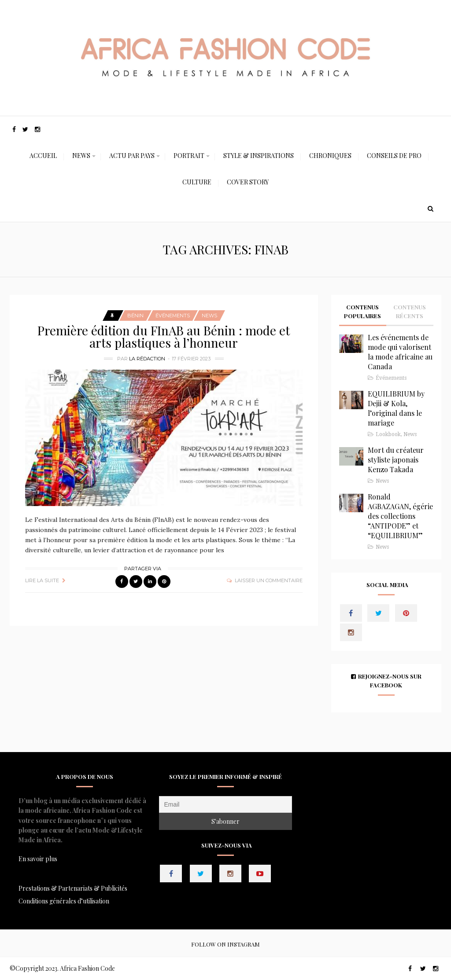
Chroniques (330, 156)
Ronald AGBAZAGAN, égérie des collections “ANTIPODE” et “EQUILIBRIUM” (400, 516)
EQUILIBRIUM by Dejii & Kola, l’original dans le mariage (396, 408)
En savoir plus (38, 859)
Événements (173, 316)
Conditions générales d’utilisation (64, 901)
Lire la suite (42, 580)
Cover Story (248, 182)
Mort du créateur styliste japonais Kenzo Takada (396, 460)
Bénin (135, 316)
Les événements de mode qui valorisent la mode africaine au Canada (400, 352)
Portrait (189, 156)
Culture (197, 182)
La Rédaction (147, 359)
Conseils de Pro (394, 156)
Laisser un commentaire (269, 580)
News (81, 156)
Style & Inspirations (259, 156)
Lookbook (388, 434)
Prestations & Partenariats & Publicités (73, 888)
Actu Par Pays (132, 156)
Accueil (43, 156)
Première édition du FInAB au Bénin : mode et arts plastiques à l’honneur (164, 336)
